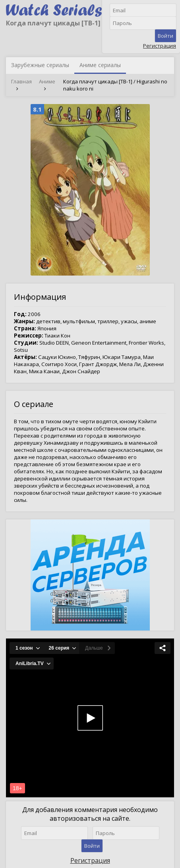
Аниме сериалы (100, 65)
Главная (21, 81)
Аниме (47, 81)
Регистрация (160, 46)
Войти (165, 36)
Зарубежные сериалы (40, 65)
